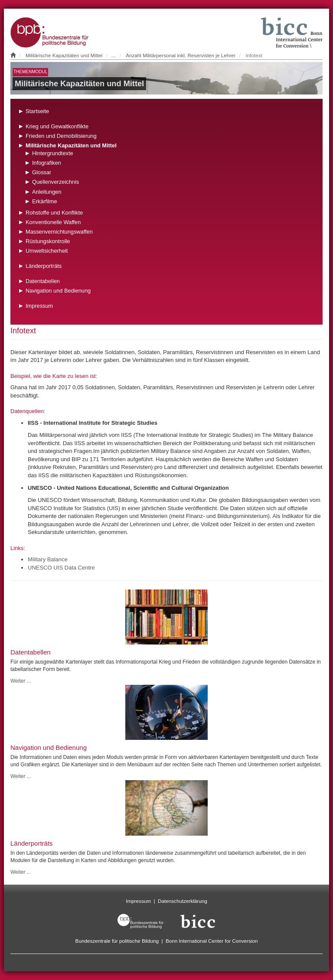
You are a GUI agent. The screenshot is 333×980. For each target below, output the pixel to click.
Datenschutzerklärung (183, 901)
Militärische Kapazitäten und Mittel (64, 55)
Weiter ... (21, 681)
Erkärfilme (45, 201)
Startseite (37, 111)
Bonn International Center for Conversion (212, 941)
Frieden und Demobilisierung (61, 136)
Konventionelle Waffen (53, 222)
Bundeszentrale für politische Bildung (117, 941)
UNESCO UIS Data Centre (61, 568)
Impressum (39, 306)
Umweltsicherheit (47, 251)
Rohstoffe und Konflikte (54, 213)
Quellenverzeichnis (55, 182)
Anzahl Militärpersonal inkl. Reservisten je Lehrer (181, 55)
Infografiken (47, 163)
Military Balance (48, 559)
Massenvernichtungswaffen (59, 232)
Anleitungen (47, 192)
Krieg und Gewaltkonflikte (57, 126)
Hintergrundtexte (53, 153)
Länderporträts (44, 266)
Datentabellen (43, 281)
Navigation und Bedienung (58, 291)
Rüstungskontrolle (48, 241)
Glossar (42, 172)
